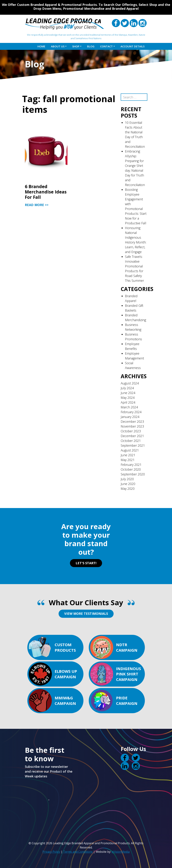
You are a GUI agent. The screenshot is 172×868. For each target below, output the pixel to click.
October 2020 (131, 469)
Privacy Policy (51, 852)
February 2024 (131, 412)
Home (41, 46)
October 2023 (131, 431)
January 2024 (130, 417)
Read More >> (37, 205)
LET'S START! (86, 563)
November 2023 (132, 426)
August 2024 (130, 383)
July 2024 (127, 388)
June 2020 (128, 484)
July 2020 (127, 479)
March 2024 (129, 407)
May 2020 (128, 489)
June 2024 (128, 393)
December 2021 (132, 436)
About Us (58, 46)
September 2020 (133, 474)
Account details (133, 46)
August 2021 (130, 450)
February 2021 (131, 465)
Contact (106, 46)
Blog (91, 46)
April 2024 (128, 402)
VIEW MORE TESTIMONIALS (86, 614)
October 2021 (131, 441)
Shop (76, 46)
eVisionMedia (121, 852)
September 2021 (133, 445)
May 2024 (128, 398)
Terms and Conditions (78, 852)
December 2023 (132, 421)
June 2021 (128, 455)
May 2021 (128, 460)
